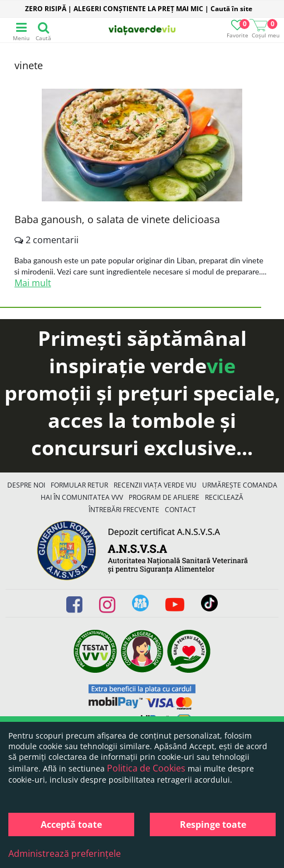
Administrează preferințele (65, 853)
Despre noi (26, 485)
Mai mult (33, 283)
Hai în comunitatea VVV (82, 497)
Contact (180, 510)
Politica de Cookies (146, 768)
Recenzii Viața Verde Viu (155, 485)
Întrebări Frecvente (124, 510)
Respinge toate (213, 824)
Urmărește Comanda (240, 485)
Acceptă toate (71, 824)
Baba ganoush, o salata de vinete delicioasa (117, 219)
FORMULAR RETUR (79, 485)
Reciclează (224, 497)
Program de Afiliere (164, 497)
